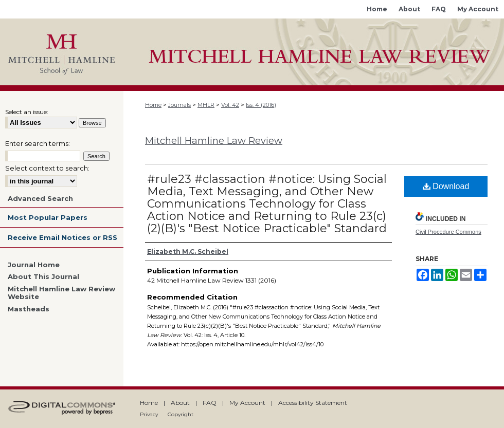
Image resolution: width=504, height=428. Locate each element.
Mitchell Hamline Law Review (214, 141)
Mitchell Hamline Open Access (314, 52)
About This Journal (43, 277)
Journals (179, 105)
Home (153, 105)
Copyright (181, 414)
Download (446, 186)
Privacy (149, 414)
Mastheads (29, 309)
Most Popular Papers (48, 217)
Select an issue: (27, 112)
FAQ (210, 403)
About (180, 403)
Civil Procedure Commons (448, 232)
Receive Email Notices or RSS (62, 237)
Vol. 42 (230, 105)
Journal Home (34, 265)
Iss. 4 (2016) (261, 105)
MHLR (206, 105)
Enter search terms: (38, 143)
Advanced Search (40, 198)
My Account (247, 403)
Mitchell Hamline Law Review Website (61, 293)
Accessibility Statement (313, 403)
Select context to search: (47, 168)
